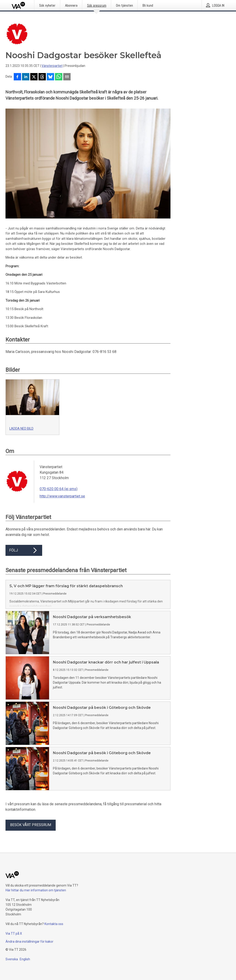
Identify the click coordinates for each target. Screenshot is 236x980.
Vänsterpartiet (52, 66)
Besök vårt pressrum (31, 825)
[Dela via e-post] (67, 77)
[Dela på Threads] (42, 77)
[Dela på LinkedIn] (26, 77)
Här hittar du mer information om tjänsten (36, 890)
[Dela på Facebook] (17, 77)
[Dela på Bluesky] (50, 77)
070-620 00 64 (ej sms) (59, 489)
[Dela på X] (34, 77)
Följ (24, 550)
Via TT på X (14, 934)
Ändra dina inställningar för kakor (29, 942)
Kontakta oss (54, 924)
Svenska (12, 959)
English (25, 959)
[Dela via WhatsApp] (59, 77)
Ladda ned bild (21, 429)
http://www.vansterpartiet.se (62, 496)
